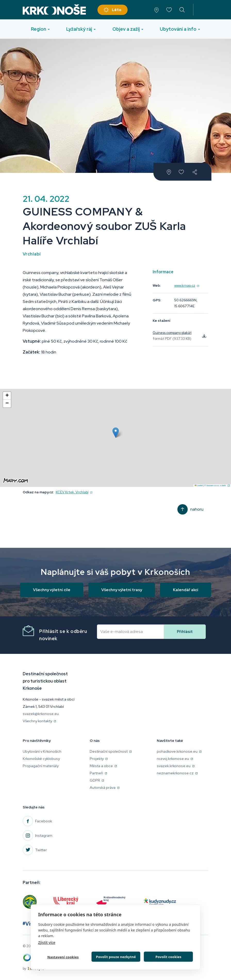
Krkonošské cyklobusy (41, 759)
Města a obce (103, 766)
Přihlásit (185, 632)
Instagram (44, 836)
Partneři (98, 773)
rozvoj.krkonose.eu (175, 759)
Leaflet (199, 485)
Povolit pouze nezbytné (116, 956)
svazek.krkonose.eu (176, 766)
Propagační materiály (41, 766)
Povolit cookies (168, 956)
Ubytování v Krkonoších (42, 751)
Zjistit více (47, 942)
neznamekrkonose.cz (177, 773)
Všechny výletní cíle (52, 590)
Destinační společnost (111, 751)
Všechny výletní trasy (122, 590)
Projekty (99, 759)
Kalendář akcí (186, 590)
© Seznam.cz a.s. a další (217, 485)
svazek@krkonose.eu (41, 714)
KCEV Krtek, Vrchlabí (74, 492)
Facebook (44, 821)
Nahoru (197, 509)
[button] (116, 433)
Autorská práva (105, 788)
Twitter (41, 850)
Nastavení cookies (63, 957)
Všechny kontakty (39, 721)
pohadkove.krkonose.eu (179, 751)
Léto (117, 10)
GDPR (97, 780)
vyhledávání (182, 10)
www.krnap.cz (187, 286)
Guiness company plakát (172, 333)
